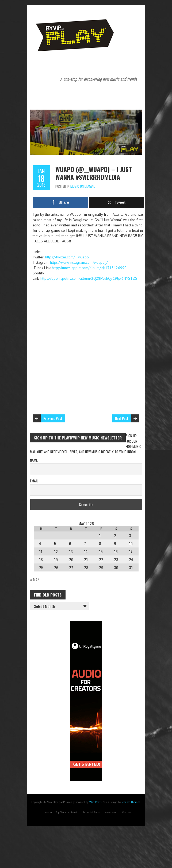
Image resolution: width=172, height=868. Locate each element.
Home (48, 812)
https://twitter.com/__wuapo (67, 257)
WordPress (95, 802)
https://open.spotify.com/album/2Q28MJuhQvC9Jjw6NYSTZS (89, 278)
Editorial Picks (91, 812)
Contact (127, 812)
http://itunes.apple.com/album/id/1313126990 (89, 268)
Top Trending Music (67, 812)
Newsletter (111, 812)
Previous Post (53, 418)
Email (34, 481)
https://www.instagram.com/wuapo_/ (79, 262)
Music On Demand (83, 186)
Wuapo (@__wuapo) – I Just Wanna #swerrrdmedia (94, 173)
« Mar (35, 579)
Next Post (122, 418)
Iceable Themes (131, 802)
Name (34, 460)
